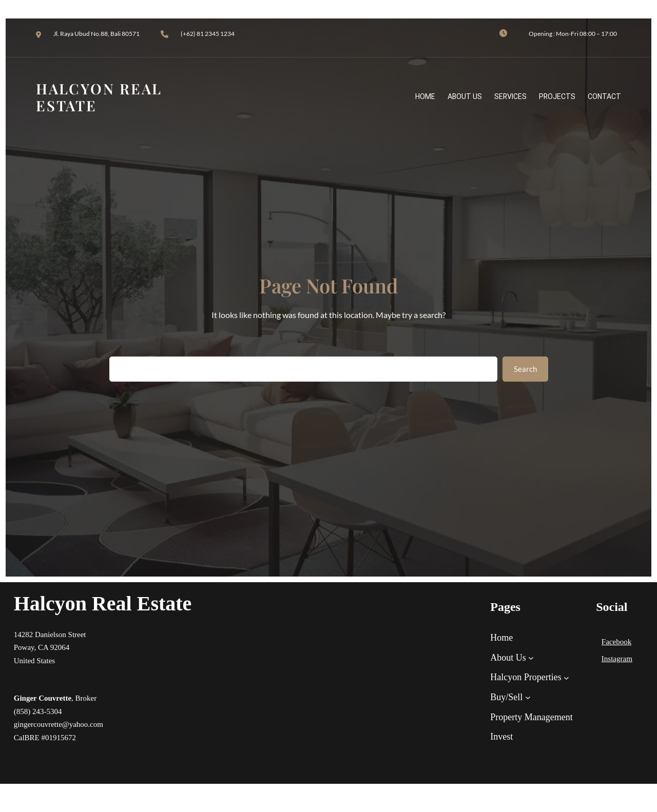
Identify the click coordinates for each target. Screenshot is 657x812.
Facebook (616, 642)
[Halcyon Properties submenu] (566, 677)
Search (525, 369)
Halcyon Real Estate (103, 603)
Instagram (617, 659)
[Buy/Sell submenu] (528, 697)
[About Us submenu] (531, 658)
